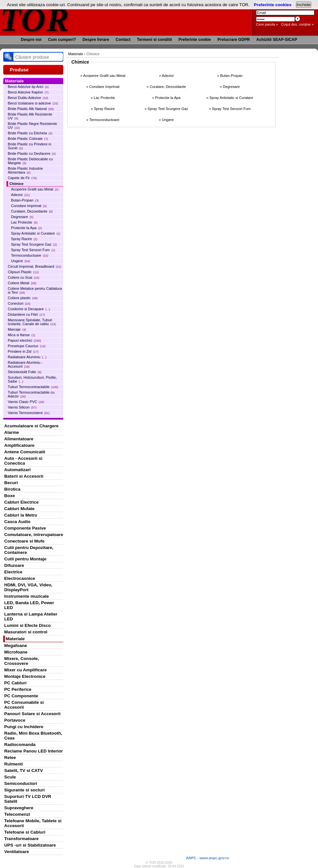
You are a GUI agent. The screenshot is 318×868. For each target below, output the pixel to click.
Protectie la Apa (26, 228)
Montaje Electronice (25, 676)
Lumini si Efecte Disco (27, 625)
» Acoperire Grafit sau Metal (103, 76)
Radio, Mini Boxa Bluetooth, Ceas (33, 736)
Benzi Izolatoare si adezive (33, 103)
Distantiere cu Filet (26, 314)
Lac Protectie (24, 222)
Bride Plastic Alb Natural (31, 109)
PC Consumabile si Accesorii (24, 705)
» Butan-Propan (230, 76)
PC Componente (21, 696)
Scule (10, 777)
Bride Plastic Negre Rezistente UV (32, 126)
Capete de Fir (22, 178)
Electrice (13, 572)
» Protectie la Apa (166, 98)
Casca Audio (17, 522)
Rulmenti (13, 764)
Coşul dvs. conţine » (297, 24)
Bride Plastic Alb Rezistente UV (30, 116)
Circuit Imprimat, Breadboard (35, 266)
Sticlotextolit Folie (24, 372)
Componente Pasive (25, 528)
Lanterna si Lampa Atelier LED (31, 617)
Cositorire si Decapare (29, 309)
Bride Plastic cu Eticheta (30, 133)
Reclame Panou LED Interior (34, 751)
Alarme (12, 432)
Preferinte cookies (273, 5)
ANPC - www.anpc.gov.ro (208, 858)
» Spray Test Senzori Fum (230, 109)
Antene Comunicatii (25, 452)
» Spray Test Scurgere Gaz (166, 109)
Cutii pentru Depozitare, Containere (29, 550)
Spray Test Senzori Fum (33, 250)
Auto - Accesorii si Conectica (23, 461)
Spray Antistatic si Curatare (36, 233)
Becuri (11, 483)
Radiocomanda (20, 745)
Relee (10, 758)
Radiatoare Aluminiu (27, 357)
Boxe (10, 496)
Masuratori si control (26, 632)
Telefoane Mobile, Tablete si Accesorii (33, 823)
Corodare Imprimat (29, 206)
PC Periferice (18, 689)
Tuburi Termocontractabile (33, 387)
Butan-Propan (25, 200)
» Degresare (230, 87)
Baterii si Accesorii (24, 476)
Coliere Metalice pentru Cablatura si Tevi (35, 290)
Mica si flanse (21, 335)
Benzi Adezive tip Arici (28, 87)
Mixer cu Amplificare (25, 670)
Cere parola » (267, 24)
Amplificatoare (19, 445)
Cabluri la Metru (21, 515)
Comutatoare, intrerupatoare (34, 535)
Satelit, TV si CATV (24, 770)
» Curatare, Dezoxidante (166, 87)
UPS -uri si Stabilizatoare (30, 845)
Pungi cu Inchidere (24, 727)
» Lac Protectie (103, 98)
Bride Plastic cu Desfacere (32, 153)
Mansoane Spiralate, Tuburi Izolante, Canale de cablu (32, 322)
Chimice (17, 184)
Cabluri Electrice (21, 502)
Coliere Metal (22, 283)
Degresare (22, 217)
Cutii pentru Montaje (25, 559)
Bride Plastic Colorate (28, 139)
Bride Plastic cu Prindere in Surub (30, 146)
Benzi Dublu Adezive (28, 98)
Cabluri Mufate (19, 509)
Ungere (20, 261)
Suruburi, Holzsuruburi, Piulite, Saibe (32, 379)
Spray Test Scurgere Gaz (34, 244)
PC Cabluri (15, 683)
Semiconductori (21, 783)
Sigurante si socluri (24, 790)
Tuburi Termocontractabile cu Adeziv (31, 394)
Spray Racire (24, 239)
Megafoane (16, 646)
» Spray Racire (103, 109)
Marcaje (17, 329)
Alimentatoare (19, 439)
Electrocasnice (20, 578)
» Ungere (166, 120)
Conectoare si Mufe (24, 541)
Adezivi (20, 195)
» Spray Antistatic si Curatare (230, 98)
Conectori (19, 303)
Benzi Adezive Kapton (28, 92)
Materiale (15, 639)
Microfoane (16, 652)
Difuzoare (14, 565)
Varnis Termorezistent (29, 413)
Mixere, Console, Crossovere (22, 661)
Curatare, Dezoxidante (32, 211)
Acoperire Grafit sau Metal (35, 189)
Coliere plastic (23, 298)
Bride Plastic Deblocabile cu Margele (30, 161)
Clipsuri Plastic (23, 272)
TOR (35, 19)
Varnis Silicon (22, 407)
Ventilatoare (17, 852)
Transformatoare (21, 839)
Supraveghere (19, 808)
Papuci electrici (24, 340)
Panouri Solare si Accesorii (32, 714)
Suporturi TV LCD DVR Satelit (28, 799)
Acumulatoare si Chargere (31, 426)
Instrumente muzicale (26, 596)
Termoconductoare (30, 255)
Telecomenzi (17, 814)
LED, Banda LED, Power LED (29, 605)
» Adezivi (166, 76)
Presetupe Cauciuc (27, 346)
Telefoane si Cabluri (25, 832)
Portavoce (15, 720)
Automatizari (17, 470)
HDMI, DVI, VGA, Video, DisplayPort (28, 587)
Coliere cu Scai (24, 277)
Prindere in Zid (23, 351)
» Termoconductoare (103, 120)
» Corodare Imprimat (103, 87)
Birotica (12, 489)
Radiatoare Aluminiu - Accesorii (25, 364)
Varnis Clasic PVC (26, 402)
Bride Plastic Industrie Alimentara (25, 170)
